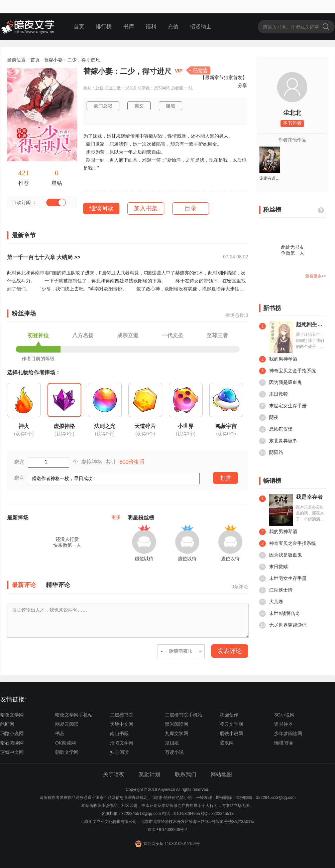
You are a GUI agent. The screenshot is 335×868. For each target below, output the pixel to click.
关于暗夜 (114, 774)
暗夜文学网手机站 (74, 715)
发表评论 (230, 651)
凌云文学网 (231, 724)
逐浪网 (227, 743)
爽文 (139, 106)
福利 (151, 27)
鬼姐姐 (172, 743)
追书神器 (284, 724)
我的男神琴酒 (278, 359)
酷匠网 (7, 724)
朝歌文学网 (67, 752)
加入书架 (146, 208)
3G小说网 (284, 715)
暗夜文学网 (12, 715)
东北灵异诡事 (278, 441)
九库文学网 (177, 733)
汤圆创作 (229, 715)
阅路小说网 (12, 733)
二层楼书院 (122, 715)
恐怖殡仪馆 (276, 429)
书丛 (60, 733)
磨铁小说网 (231, 733)
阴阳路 (271, 453)
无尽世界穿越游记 (283, 625)
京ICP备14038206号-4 (167, 830)
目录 (191, 208)
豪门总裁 (103, 106)
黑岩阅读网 (177, 724)
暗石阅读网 (12, 743)
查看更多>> (316, 276)
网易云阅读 (67, 724)
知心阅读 (119, 752)
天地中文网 (122, 724)
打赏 (226, 478)
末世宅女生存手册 (283, 406)
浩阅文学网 (122, 743)
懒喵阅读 (284, 743)
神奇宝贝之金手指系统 (288, 371)
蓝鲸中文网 (12, 752)
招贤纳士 (201, 27)
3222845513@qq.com (141, 814)
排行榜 (104, 27)
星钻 (57, 183)
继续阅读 (101, 208)
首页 (79, 27)
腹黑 (171, 106)
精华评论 (58, 585)
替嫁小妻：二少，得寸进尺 (72, 60)
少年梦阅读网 (288, 733)
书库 (129, 27)
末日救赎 (273, 394)
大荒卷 (271, 602)
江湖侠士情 (276, 590)
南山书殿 (119, 733)
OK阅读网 (66, 743)
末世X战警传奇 (280, 614)
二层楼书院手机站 (184, 715)
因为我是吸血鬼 (281, 383)
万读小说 (174, 752)
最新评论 (24, 585)
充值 (173, 27)
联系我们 (186, 774)
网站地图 (221, 774)
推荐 (24, 183)
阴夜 (269, 418)
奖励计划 (149, 774)
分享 (242, 85)
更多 (116, 517)
